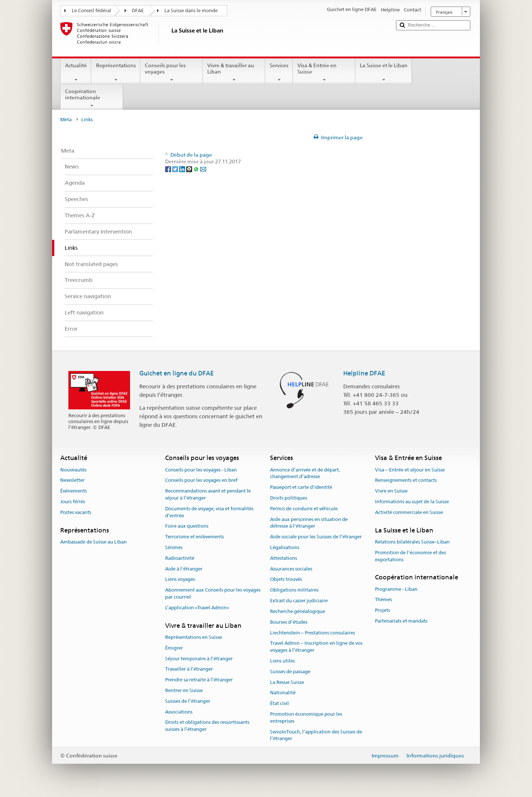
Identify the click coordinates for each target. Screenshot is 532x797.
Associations (179, 712)
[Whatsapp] (197, 168)
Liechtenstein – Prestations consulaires (313, 633)
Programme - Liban (396, 589)
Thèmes (383, 600)
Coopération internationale (92, 98)
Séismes (174, 547)
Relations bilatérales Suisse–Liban (412, 542)
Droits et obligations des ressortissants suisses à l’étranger (207, 726)
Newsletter (72, 481)
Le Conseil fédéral (91, 11)
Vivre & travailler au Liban (234, 72)
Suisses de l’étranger (188, 701)
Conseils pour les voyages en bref (201, 481)
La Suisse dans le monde (191, 11)
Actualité (76, 72)
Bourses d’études (289, 622)
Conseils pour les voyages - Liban (201, 470)
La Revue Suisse (287, 682)
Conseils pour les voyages (172, 72)
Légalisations (285, 547)
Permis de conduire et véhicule (304, 509)
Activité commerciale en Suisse (409, 512)
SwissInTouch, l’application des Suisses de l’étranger (316, 735)
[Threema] (190, 168)
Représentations (116, 72)
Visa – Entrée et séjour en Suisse (410, 470)
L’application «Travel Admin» (197, 608)
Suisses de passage (290, 672)
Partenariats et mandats (401, 621)
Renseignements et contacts (406, 481)
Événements (74, 491)
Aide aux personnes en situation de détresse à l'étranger (309, 523)
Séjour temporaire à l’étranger (199, 659)
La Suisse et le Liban (384, 72)
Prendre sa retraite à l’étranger (199, 680)
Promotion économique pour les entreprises (306, 718)
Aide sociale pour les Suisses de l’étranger (316, 537)
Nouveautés (73, 470)
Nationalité (283, 693)
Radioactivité (180, 558)
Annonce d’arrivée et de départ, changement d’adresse (305, 473)
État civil (279, 703)
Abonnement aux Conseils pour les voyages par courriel (213, 594)
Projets (383, 610)
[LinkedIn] (183, 168)
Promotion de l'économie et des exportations (410, 556)
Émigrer (174, 648)
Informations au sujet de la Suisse (412, 502)
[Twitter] (176, 168)
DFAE (138, 11)
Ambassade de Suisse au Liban (93, 542)
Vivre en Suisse (391, 491)
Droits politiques (289, 498)
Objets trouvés (286, 580)
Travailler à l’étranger (189, 669)
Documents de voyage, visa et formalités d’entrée (209, 512)
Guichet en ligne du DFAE (177, 373)
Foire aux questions (187, 526)
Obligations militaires (294, 590)
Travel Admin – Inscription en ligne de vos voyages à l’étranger (316, 647)
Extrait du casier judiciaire (299, 601)
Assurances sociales (291, 569)
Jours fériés (73, 502)
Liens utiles (282, 661)
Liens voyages (180, 580)
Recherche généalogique (298, 611)
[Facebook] (169, 168)
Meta (66, 120)
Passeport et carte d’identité (301, 487)
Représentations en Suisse (194, 637)
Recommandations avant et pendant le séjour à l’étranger (208, 494)
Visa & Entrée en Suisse (324, 72)
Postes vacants (76, 512)
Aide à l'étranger (184, 569)
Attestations (284, 558)
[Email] (203, 168)
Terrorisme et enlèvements (195, 537)
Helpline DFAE (364, 373)
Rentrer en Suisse (184, 690)
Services (279, 72)
